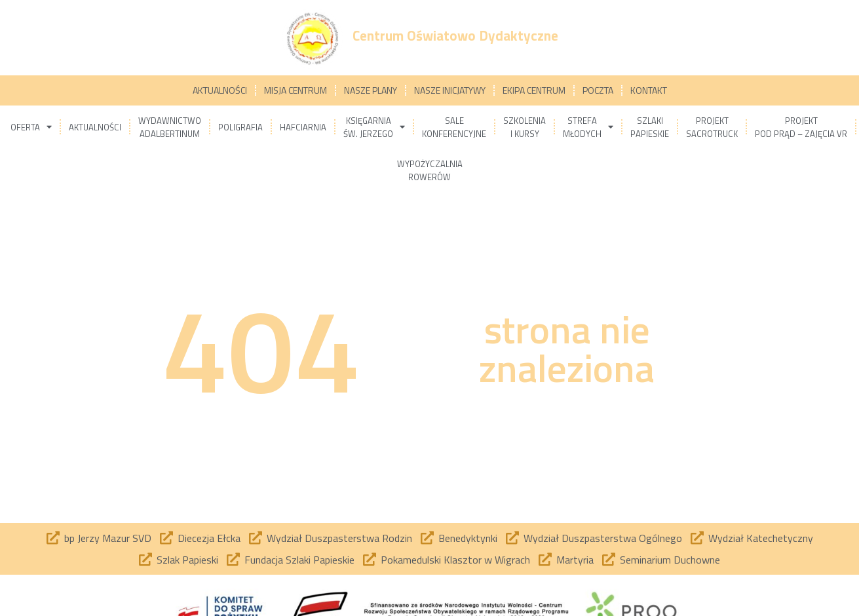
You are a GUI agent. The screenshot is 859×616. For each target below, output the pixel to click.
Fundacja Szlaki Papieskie (299, 560)
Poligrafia (240, 127)
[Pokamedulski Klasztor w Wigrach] (370, 560)
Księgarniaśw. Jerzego (374, 127)
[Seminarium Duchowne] (609, 560)
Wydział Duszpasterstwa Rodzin (339, 538)
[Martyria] (545, 560)
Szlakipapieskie (650, 127)
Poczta (598, 90)
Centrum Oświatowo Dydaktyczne (455, 35)
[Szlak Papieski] (145, 560)
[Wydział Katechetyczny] (697, 538)
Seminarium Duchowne (670, 560)
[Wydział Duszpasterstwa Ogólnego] (512, 538)
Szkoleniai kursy (525, 127)
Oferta (31, 127)
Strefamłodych (588, 127)
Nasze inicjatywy (450, 90)
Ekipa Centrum (534, 90)
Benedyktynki (468, 538)
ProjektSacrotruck (712, 127)
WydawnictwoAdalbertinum (170, 127)
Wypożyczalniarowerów (430, 170)
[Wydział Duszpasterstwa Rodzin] (256, 538)
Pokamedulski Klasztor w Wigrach (455, 560)
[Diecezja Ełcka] (166, 538)
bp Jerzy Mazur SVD (108, 538)
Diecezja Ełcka (209, 538)
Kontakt (649, 90)
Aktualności (220, 90)
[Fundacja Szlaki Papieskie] (233, 560)
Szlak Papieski (187, 560)
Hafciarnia (303, 127)
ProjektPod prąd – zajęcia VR (801, 127)
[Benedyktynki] (427, 538)
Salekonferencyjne (454, 127)
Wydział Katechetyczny (761, 538)
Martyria (575, 560)
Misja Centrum (296, 90)
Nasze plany (371, 90)
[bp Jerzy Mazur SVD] (53, 538)
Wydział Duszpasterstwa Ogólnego (603, 538)
